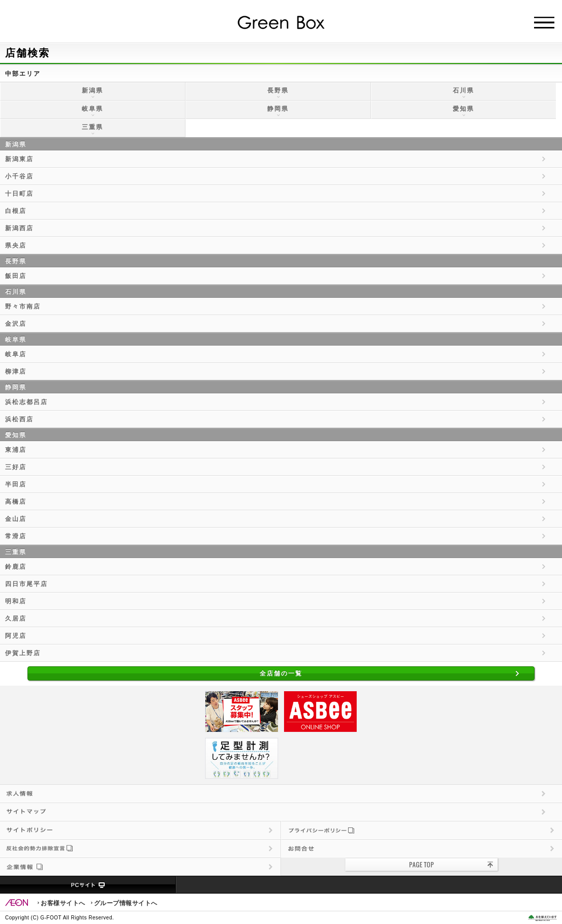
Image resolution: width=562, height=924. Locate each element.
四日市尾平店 (26, 584)
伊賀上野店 (23, 653)
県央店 (16, 245)
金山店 (16, 519)
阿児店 (16, 636)
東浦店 (16, 450)
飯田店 (16, 276)
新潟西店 (19, 228)
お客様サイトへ (63, 903)
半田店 (16, 484)
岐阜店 (16, 354)
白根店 (16, 211)
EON (17, 902)
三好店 (16, 467)
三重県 (92, 127)
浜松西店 (19, 419)
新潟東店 (19, 159)
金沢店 (16, 324)
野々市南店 (23, 306)
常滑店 (16, 536)
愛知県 (463, 109)
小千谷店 (19, 176)
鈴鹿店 (16, 567)
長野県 (278, 90)
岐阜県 (92, 109)
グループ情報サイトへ (126, 903)
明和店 (16, 601)
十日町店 (19, 194)
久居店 (16, 619)
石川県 (463, 90)
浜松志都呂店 (26, 402)
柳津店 (16, 372)
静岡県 (278, 109)
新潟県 (92, 90)
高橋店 (16, 502)
